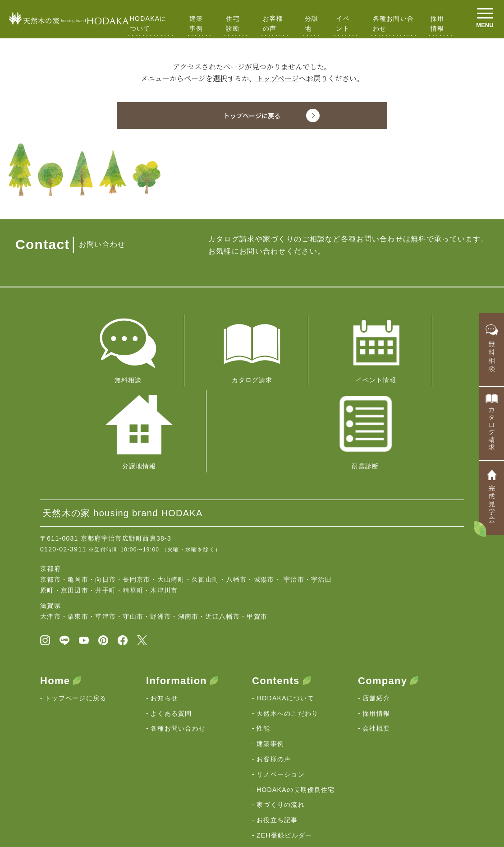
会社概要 (376, 633)
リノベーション (281, 678)
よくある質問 (171, 617)
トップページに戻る (76, 602)
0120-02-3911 (63, 451)
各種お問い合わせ (394, 23)
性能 (263, 633)
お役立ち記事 (277, 724)
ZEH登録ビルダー (284, 739)
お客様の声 (273, 23)
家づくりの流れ (281, 709)
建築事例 (196, 23)
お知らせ (164, 602)
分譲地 (312, 23)
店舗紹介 (376, 602)
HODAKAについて (148, 23)
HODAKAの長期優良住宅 (296, 694)
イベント (343, 23)
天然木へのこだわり (288, 617)
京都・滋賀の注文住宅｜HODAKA (85, 812)
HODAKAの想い (70, 780)
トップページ (277, 78)
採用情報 (438, 23)
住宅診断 (233, 23)
